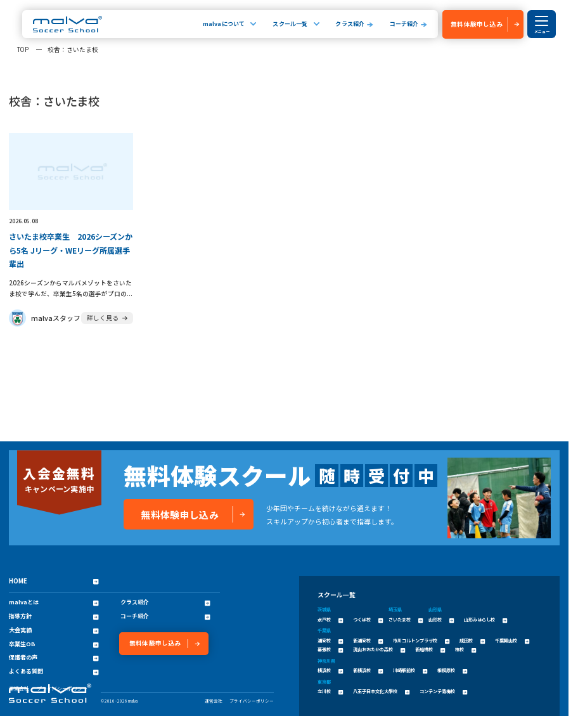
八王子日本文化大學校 (381, 691)
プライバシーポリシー (252, 701)
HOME (54, 581)
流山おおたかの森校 (379, 649)
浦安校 (330, 640)
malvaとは (54, 602)
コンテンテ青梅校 (443, 691)
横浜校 (330, 670)
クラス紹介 (350, 24)
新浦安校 (368, 640)
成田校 (472, 640)
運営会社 (214, 701)
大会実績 (54, 630)
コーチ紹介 (404, 24)
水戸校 (330, 620)
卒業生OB (54, 644)
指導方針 (54, 616)
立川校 (330, 691)
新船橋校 (430, 649)
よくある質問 (54, 672)
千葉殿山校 (512, 640)
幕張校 (330, 649)
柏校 (466, 649)
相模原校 (452, 670)
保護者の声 (54, 658)
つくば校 (368, 620)
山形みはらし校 (485, 620)
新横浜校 (368, 670)
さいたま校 (406, 620)
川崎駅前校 (410, 670)
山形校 (441, 620)
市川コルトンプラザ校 (421, 640)
